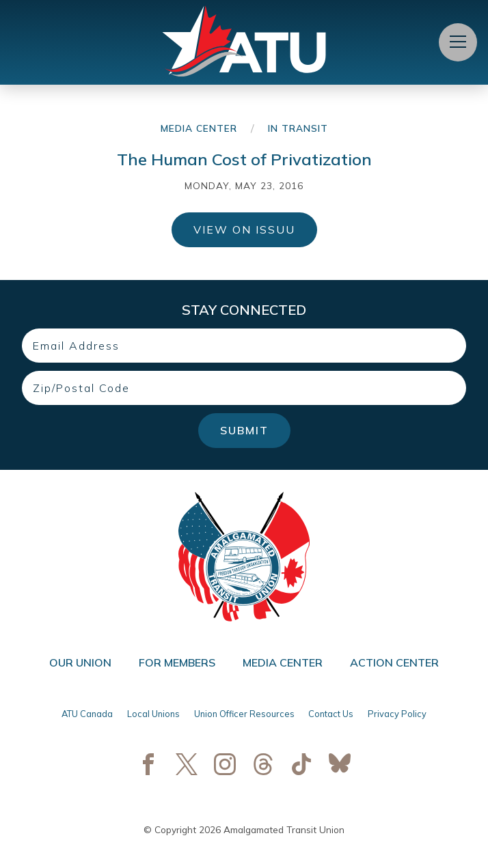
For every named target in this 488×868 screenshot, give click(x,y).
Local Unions (153, 714)
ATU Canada (87, 714)
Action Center (394, 662)
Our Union (80, 662)
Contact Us (331, 714)
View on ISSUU (244, 229)
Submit (244, 430)
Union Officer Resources (244, 714)
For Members (177, 662)
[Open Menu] (458, 42)
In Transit (298, 128)
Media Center (199, 128)
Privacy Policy (397, 714)
